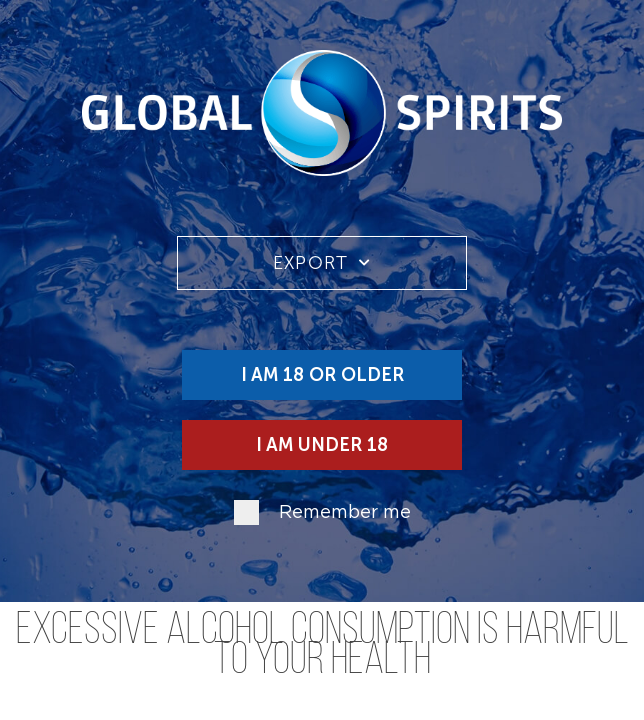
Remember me (345, 513)
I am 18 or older (322, 375)
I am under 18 (322, 445)
